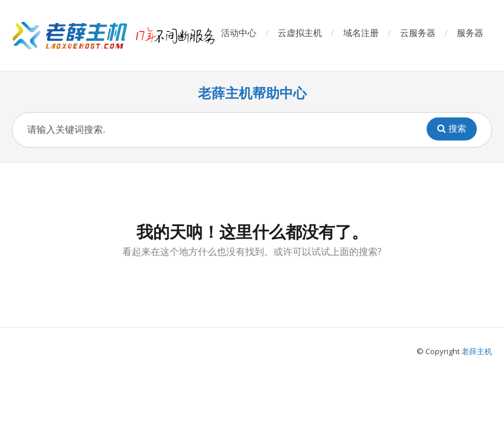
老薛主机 (477, 351)
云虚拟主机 (300, 32)
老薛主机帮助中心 (252, 93)
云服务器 (418, 32)
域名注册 (361, 32)
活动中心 (239, 32)
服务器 (470, 32)
